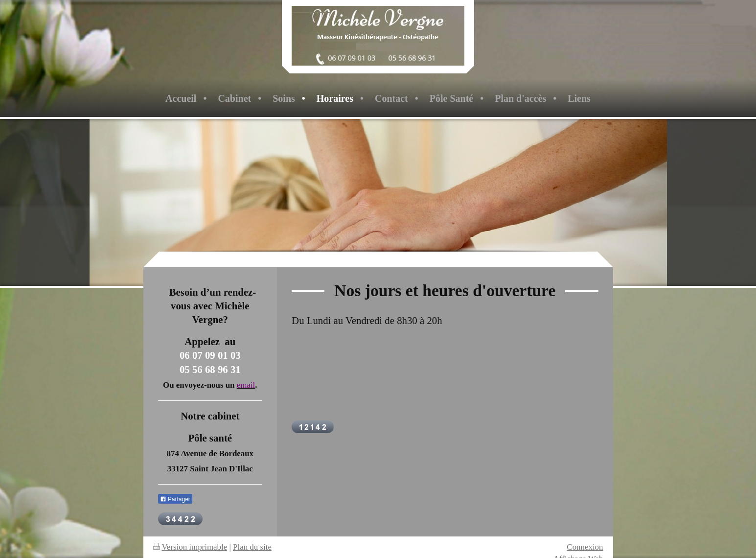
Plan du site (252, 547)
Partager (175, 499)
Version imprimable (190, 547)
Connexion (585, 547)
